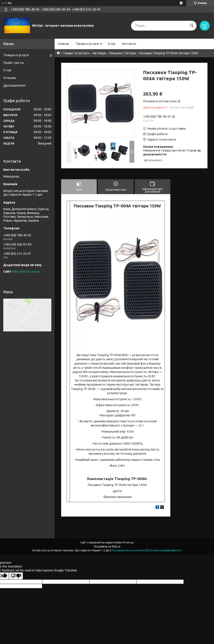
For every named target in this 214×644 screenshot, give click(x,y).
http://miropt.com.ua (26, 272)
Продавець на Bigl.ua (107, 546)
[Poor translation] (16, 576)
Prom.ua (128, 542)
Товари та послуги (76, 53)
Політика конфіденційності (165, 550)
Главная (63, 44)
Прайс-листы (14, 63)
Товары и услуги (87, 44)
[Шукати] (192, 26)
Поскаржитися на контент (128, 550)
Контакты (129, 44)
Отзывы (10, 78)
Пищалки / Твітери (123, 53)
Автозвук (99, 53)
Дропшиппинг (15, 85)
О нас (112, 44)
